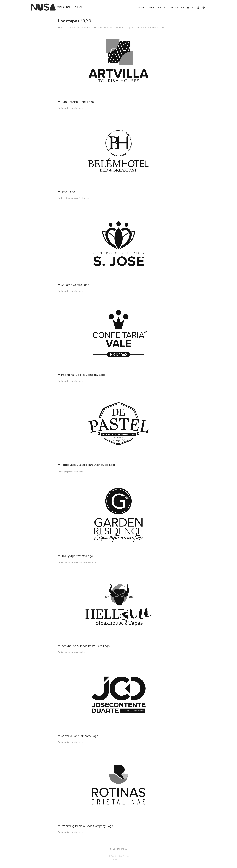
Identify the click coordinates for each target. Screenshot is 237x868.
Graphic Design (146, 8)
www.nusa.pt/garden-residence (82, 562)
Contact (174, 8)
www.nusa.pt (119, 859)
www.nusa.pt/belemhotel (79, 198)
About (162, 8)
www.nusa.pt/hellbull (77, 652)
